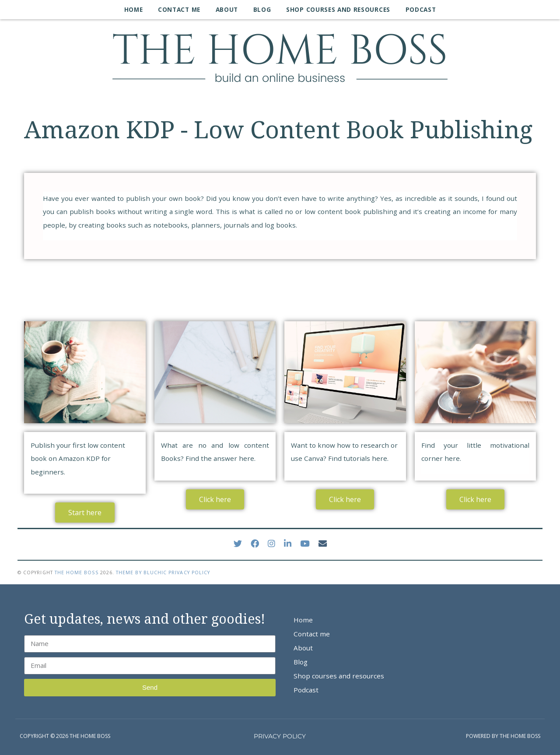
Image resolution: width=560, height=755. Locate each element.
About (227, 9)
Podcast (421, 9)
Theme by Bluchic (141, 572)
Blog (262, 9)
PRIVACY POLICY (280, 736)
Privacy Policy (189, 572)
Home (134, 9)
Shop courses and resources (338, 9)
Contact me (179, 9)
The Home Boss (77, 572)
